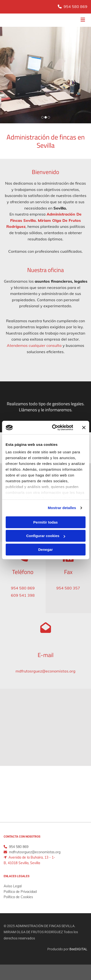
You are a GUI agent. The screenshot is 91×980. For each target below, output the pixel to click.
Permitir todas (45, 522)
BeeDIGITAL (78, 949)
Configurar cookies (46, 536)
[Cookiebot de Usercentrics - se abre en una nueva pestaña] (54, 427)
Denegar (45, 549)
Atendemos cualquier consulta (34, 345)
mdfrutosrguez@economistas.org (45, 671)
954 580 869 (75, 7)
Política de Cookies (18, 897)
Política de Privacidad (20, 892)
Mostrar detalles (62, 508)
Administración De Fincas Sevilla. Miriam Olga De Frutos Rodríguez (44, 220)
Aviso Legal (13, 886)
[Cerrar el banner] (84, 427)
